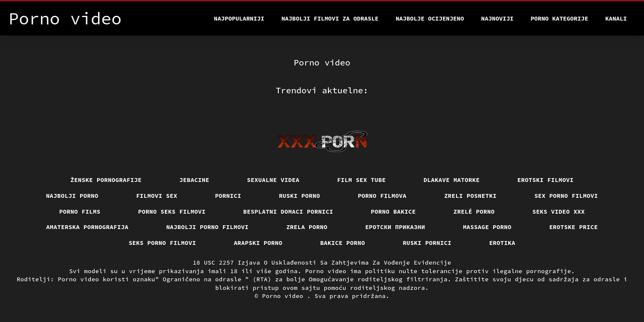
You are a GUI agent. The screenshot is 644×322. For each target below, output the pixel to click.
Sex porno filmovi (566, 196)
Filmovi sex (157, 196)
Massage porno (487, 227)
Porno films (80, 212)
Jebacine (194, 180)
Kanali (616, 18)
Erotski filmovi (545, 180)
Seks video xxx (559, 212)
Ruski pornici (427, 243)
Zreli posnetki (470, 196)
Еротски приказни (395, 227)
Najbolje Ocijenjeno (430, 18)
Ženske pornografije (106, 180)
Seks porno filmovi (162, 243)
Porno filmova (382, 196)
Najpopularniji (239, 18)
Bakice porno (343, 243)
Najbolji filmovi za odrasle (330, 18)
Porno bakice (393, 212)
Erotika (502, 243)
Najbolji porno (72, 196)
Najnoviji (498, 18)
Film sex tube (361, 180)
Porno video (285, 296)
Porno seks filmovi (172, 212)
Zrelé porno (474, 212)
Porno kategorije (559, 18)
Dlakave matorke (452, 180)
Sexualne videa (273, 180)
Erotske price (574, 227)
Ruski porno (299, 196)
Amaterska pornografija (88, 227)
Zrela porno (307, 227)
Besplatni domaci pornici (288, 212)
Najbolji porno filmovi (207, 227)
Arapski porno (258, 243)
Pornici (228, 196)
